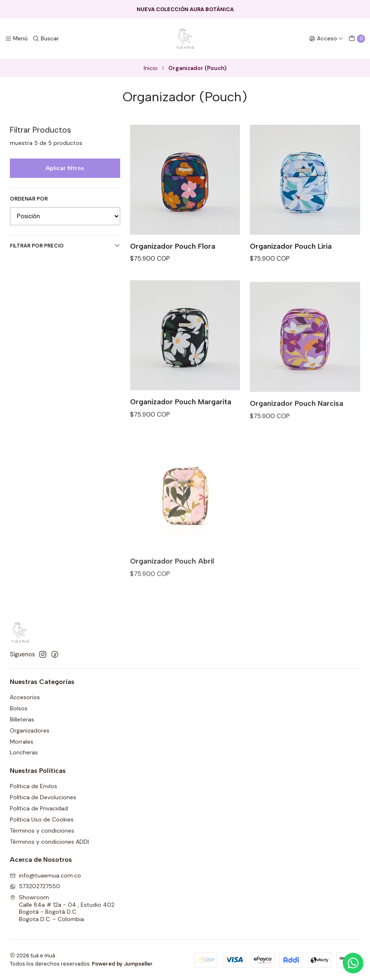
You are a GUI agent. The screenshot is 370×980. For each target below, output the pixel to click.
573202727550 (35, 886)
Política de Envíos (34, 786)
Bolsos (19, 708)
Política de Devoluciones (43, 797)
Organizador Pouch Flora (173, 246)
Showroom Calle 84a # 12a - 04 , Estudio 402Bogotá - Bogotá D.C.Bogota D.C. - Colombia (62, 908)
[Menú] (16, 39)
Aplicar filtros (65, 168)
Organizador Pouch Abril (172, 596)
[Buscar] (46, 39)
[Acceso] (326, 39)
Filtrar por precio (65, 246)
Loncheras (24, 752)
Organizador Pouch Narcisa (297, 433)
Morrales (22, 742)
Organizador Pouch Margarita (181, 422)
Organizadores (30, 730)
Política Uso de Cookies (42, 819)
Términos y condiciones (42, 831)
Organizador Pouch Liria (291, 246)
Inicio (151, 68)
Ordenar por (29, 199)
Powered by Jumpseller (122, 964)
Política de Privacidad (39, 808)
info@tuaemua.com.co (45, 875)
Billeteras (22, 719)
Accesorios (25, 697)
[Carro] (357, 39)
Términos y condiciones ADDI (49, 842)
